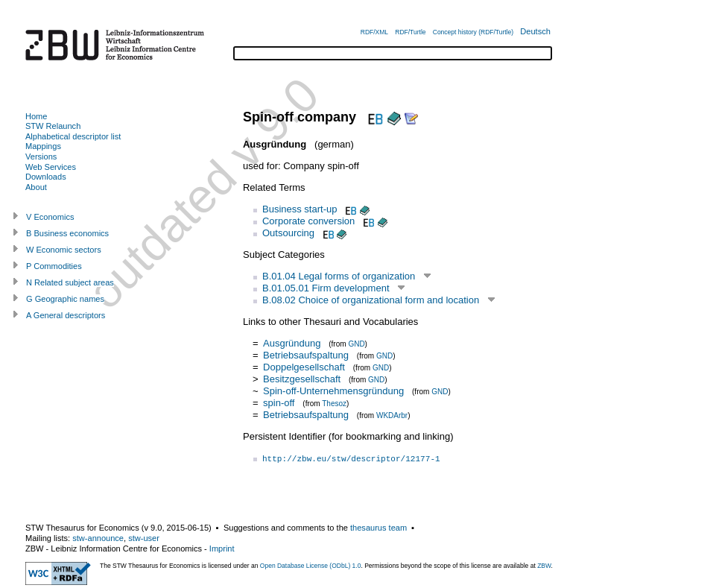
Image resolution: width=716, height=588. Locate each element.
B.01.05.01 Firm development (326, 288)
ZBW (544, 566)
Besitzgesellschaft (302, 379)
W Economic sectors (64, 250)
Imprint (222, 549)
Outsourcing (288, 233)
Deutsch (535, 31)
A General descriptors (66, 315)
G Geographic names (65, 299)
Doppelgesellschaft (304, 367)
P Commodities (54, 266)
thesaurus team (378, 528)
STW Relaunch (53, 126)
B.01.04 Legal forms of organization (339, 276)
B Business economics (67, 233)
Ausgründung (292, 343)
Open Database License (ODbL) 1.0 (311, 566)
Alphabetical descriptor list (73, 136)
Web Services (51, 167)
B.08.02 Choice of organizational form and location (371, 300)
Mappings (43, 146)
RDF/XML (374, 32)
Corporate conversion (308, 221)
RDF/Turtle (410, 32)
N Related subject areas (70, 282)
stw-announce (98, 538)
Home (36, 116)
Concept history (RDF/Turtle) (473, 32)
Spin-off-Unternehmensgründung (333, 391)
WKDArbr (392, 415)
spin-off (279, 403)
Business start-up (300, 209)
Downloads (46, 177)
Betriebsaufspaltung (306, 355)
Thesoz (334, 404)
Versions (41, 157)
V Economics (50, 217)
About (36, 187)
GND (356, 344)
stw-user (144, 538)
